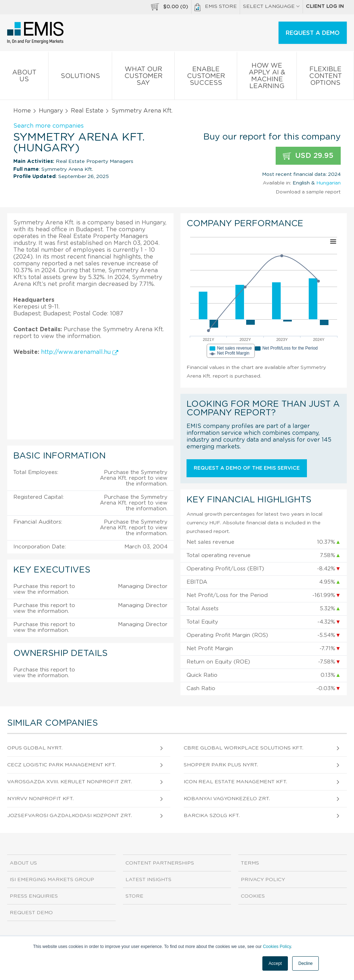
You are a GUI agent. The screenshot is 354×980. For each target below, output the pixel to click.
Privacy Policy (263, 880)
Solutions (80, 78)
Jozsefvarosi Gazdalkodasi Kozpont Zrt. (70, 816)
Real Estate (87, 111)
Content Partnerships (160, 863)
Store (134, 896)
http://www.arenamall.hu (80, 352)
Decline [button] (305, 963)
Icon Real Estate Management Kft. (235, 782)
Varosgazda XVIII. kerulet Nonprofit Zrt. (70, 782)
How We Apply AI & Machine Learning (267, 77)
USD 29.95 (308, 156)
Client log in (325, 6)
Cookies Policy (277, 947)
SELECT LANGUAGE (271, 6)
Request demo (31, 913)
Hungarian (328, 183)
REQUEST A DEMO (313, 33)
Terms (250, 863)
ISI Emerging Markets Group (52, 880)
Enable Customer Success (206, 78)
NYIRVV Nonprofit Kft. (40, 799)
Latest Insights (148, 880)
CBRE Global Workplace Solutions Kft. (243, 748)
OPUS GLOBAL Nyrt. (35, 748)
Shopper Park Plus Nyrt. (221, 765)
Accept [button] (275, 963)
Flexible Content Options (325, 78)
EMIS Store (216, 7)
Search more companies (49, 126)
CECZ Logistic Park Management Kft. (61, 765)
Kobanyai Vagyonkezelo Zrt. (227, 799)
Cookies (253, 896)
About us (24, 77)
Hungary (51, 111)
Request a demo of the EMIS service (247, 468)
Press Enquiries (34, 896)
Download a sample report (308, 192)
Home (22, 111)
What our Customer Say (143, 78)
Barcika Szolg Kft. (212, 816)
